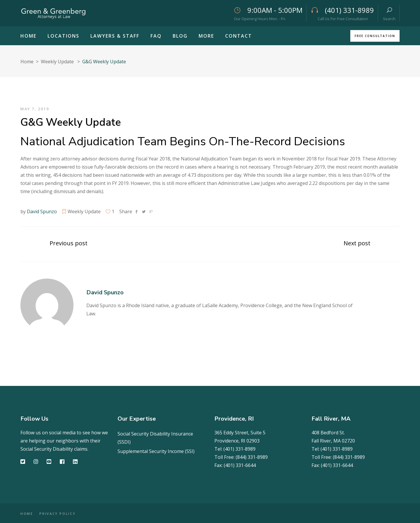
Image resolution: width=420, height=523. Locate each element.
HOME (27, 514)
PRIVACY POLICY (62, 514)
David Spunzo (42, 211)
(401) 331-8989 (239, 449)
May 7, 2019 (35, 109)
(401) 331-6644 (240, 465)
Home (27, 62)
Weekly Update (57, 62)
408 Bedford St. (328, 433)
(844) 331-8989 (252, 457)
